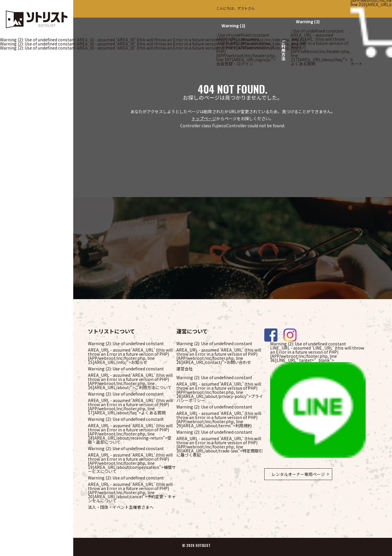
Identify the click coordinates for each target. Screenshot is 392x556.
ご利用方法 (283, 50)
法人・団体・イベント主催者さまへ (121, 507)
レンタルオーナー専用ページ (298, 474)
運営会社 (185, 369)
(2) (233, 26)
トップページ (204, 118)
